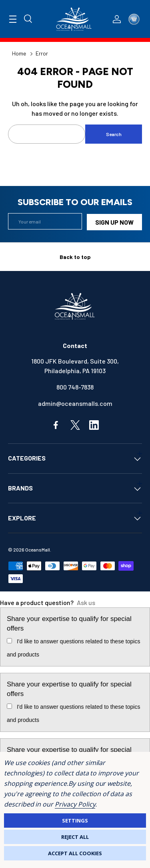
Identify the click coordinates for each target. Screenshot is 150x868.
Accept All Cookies (75, 853)
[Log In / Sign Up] (117, 19)
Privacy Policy (75, 804)
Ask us (86, 602)
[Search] (28, 19)
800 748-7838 (75, 386)
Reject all (75, 837)
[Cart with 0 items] (134, 19)
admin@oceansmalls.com (75, 402)
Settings (75, 821)
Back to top (75, 256)
